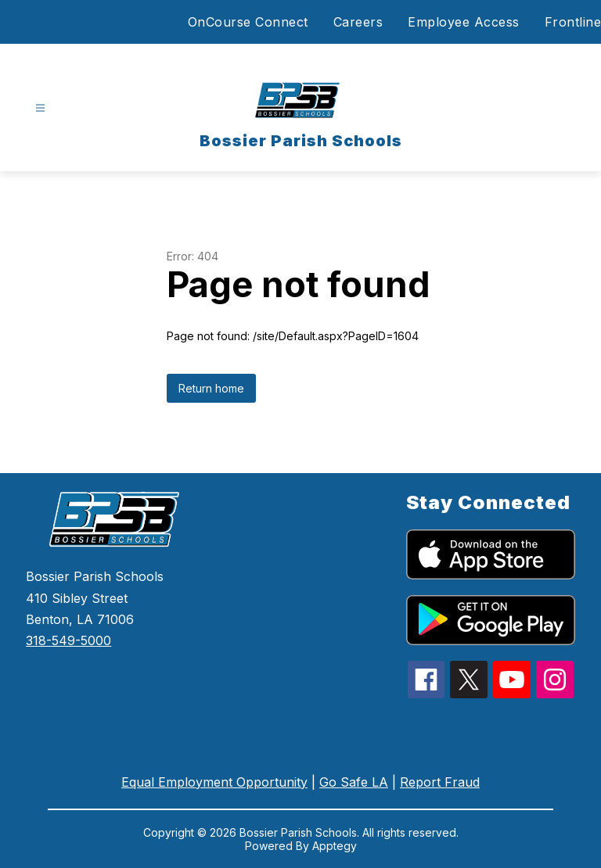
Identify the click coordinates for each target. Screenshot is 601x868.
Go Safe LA (354, 782)
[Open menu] (40, 108)
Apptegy (335, 846)
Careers (358, 22)
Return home (211, 388)
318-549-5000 (68, 640)
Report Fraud (440, 782)
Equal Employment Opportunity (214, 782)
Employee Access (464, 22)
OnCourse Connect (248, 22)
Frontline (573, 22)
